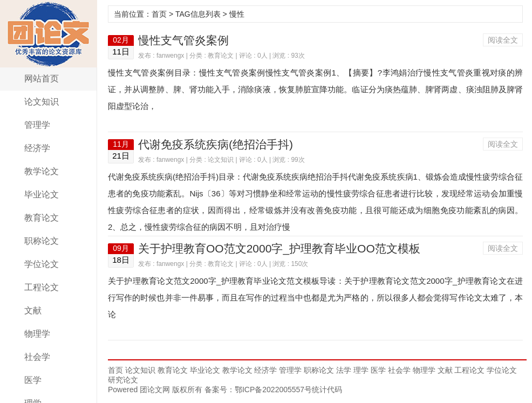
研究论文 (123, 380)
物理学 (37, 334)
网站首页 (42, 78)
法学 (344, 370)
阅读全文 (503, 40)
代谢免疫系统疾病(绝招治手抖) (216, 144)
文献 (33, 310)
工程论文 (42, 287)
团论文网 (49, 34)
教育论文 (42, 218)
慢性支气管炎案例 (183, 40)
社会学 (37, 357)
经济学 (37, 148)
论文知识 (42, 102)
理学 (361, 370)
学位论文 (42, 264)
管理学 (37, 125)
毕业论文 (42, 194)
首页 (159, 14)
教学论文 (42, 171)
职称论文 (42, 241)
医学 (33, 380)
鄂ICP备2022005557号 (273, 390)
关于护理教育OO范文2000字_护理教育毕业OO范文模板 (279, 248)
